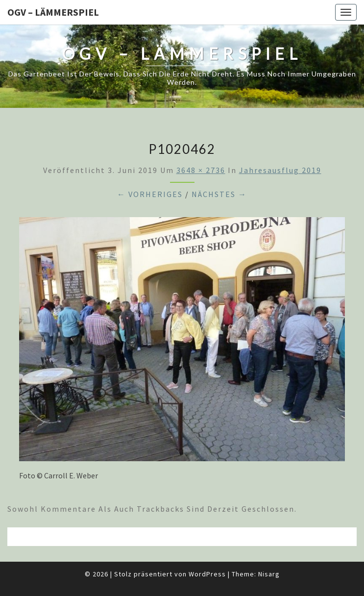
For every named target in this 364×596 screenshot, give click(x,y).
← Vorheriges (150, 194)
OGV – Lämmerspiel (53, 12)
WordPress (207, 574)
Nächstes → (219, 194)
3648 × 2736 (201, 170)
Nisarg (269, 574)
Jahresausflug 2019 (280, 170)
